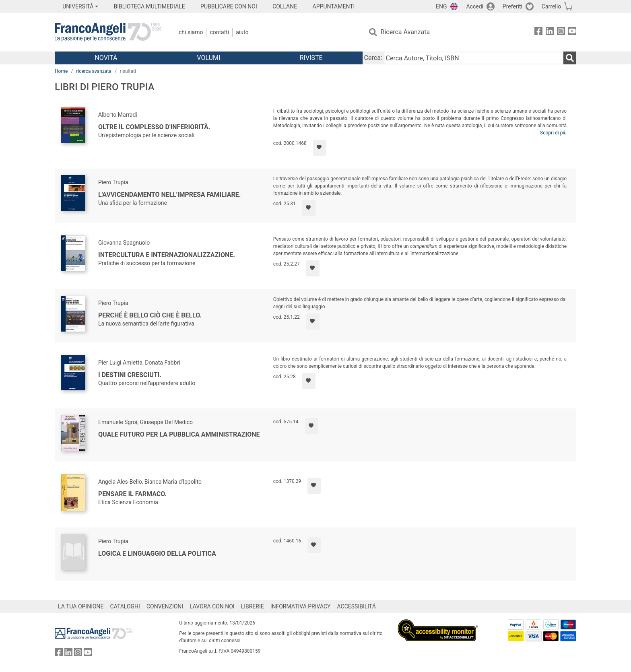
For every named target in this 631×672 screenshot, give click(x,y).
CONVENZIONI (165, 606)
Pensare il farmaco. (132, 494)
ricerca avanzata (94, 71)
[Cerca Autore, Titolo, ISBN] (474, 58)
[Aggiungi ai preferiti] (320, 148)
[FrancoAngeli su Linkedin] (550, 32)
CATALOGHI (125, 606)
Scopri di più (553, 133)
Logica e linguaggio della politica (157, 553)
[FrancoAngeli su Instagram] (561, 32)
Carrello (551, 6)
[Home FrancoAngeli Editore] (108, 32)
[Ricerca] (570, 58)
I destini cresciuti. (130, 375)
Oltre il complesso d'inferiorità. (154, 127)
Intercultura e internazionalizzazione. (167, 255)
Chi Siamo (191, 32)
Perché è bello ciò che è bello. (150, 315)
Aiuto (242, 32)
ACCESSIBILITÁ (357, 606)
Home (61, 71)
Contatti (219, 32)
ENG (441, 6)
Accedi (475, 6)
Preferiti (512, 6)
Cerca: (373, 58)
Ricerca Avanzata (405, 32)
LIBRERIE (253, 606)
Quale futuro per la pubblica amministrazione (179, 434)
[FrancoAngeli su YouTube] (572, 32)
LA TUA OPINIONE (81, 606)
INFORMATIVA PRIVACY (301, 606)
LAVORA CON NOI (212, 606)
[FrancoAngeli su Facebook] (538, 32)
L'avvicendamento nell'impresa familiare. (169, 195)
